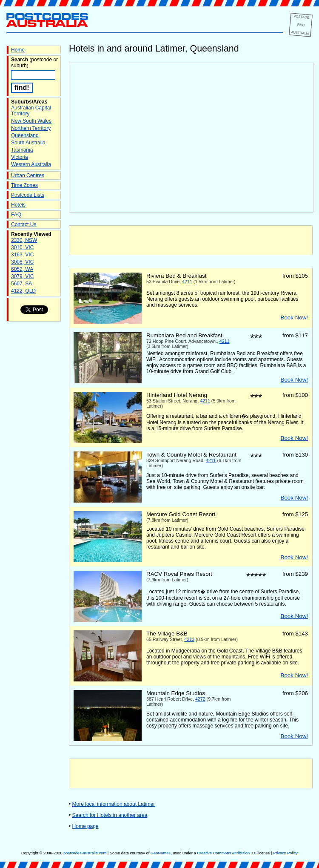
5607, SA (21, 284)
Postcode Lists (28, 195)
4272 (200, 699)
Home (18, 50)
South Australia (28, 143)
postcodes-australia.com (85, 853)
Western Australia (31, 164)
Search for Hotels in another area (110, 815)
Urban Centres (28, 175)
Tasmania (22, 150)
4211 (187, 282)
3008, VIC (22, 262)
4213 (189, 639)
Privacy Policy (285, 853)
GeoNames (161, 853)
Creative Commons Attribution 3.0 (226, 853)
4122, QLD (23, 291)
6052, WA (22, 269)
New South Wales (31, 121)
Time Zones (24, 185)
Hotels (18, 205)
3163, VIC (22, 255)
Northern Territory (31, 128)
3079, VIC (22, 276)
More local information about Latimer (114, 804)
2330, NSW (24, 240)
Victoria (20, 157)
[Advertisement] (191, 240)
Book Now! (294, 318)
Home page (85, 826)
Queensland (25, 135)
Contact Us (24, 224)
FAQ (16, 215)
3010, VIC (22, 247)
